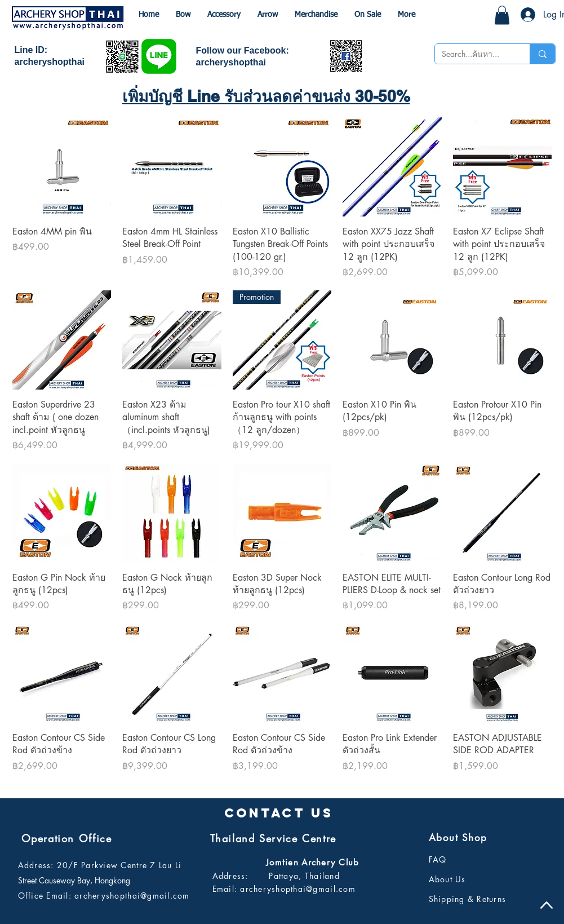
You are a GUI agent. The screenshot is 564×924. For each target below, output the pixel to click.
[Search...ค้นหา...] (474, 54)
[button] (502, 15)
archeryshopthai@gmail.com (132, 896)
